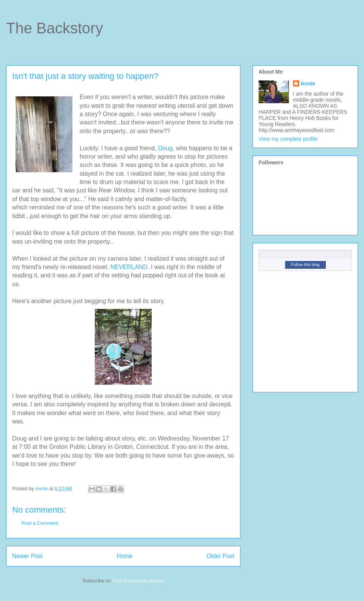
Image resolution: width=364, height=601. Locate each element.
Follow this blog (305, 264)
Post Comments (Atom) (138, 581)
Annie (308, 83)
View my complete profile (288, 139)
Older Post (220, 556)
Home (125, 556)
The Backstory (55, 28)
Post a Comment (40, 523)
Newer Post (27, 556)
